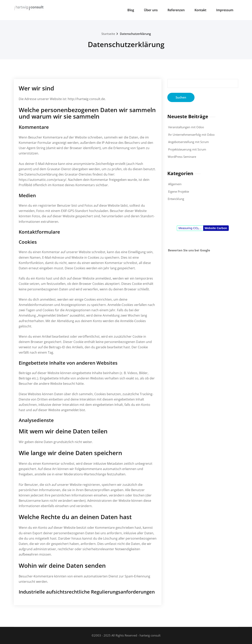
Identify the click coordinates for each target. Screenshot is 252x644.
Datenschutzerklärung (135, 34)
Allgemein (175, 184)
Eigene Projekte (179, 191)
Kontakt (200, 10)
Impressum (225, 10)
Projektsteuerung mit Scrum (187, 149)
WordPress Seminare (182, 157)
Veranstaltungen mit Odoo (186, 127)
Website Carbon (216, 228)
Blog (131, 10)
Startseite (108, 34)
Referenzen (176, 10)
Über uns (151, 10)
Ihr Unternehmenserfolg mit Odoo (191, 135)
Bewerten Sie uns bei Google (189, 250)
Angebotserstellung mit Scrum (189, 142)
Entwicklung (176, 199)
